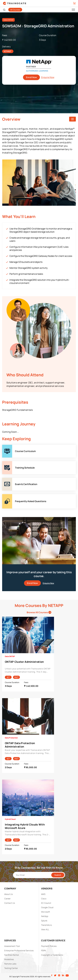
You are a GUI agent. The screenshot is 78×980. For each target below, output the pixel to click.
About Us (8, 894)
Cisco (44, 899)
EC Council (46, 903)
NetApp (45, 916)
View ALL (45, 929)
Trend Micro (46, 925)
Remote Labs (10, 964)
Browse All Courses (39, 612)
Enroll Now (31, 77)
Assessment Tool (12, 946)
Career (7, 899)
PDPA (43, 950)
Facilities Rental (11, 955)
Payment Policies (49, 946)
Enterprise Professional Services (19, 950)
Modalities (9, 959)
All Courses (15, 10)
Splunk (44, 921)
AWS (43, 894)
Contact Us (10, 903)
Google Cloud (47, 907)
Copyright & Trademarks (52, 955)
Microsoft (46, 912)
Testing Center (11, 968)
